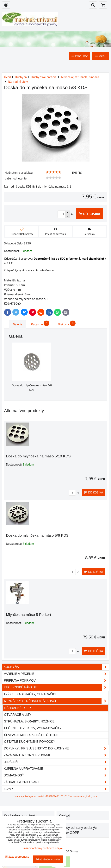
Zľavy (56, 789)
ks (74, 493)
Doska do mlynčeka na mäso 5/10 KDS (38, 456)
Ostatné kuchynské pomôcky (30, 742)
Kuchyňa (56, 667)
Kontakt (65, 816)
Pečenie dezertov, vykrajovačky (33, 728)
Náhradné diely (18, 708)
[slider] (53, 172)
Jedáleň (56, 762)
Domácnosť (56, 775)
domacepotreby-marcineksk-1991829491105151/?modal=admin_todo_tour (55, 796)
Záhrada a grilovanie (56, 782)
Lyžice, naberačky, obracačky (30, 694)
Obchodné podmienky (21, 816)
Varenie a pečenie (56, 674)
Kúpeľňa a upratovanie (56, 769)
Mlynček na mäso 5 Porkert (28, 615)
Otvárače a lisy (18, 715)
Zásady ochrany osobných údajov (43, 848)
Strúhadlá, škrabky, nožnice (29, 721)
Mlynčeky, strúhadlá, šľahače (56, 701)
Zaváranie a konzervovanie (56, 755)
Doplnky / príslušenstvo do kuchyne (56, 748)
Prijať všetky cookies (48, 859)
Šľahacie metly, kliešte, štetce (31, 735)
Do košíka (89, 214)
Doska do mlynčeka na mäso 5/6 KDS (37, 535)
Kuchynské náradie (56, 687)
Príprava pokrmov (56, 681)
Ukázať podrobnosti (17, 857)
